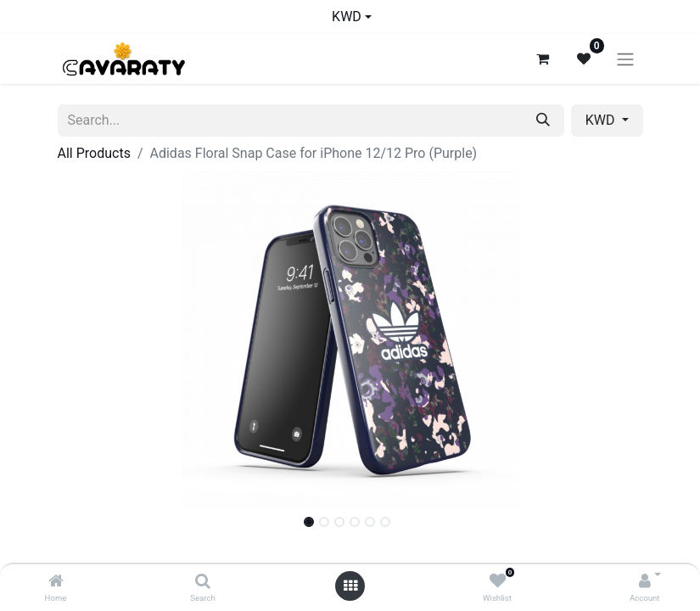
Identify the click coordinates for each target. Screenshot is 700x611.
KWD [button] (602, 120)
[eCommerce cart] (543, 59)
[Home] (56, 582)
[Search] (203, 582)
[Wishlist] (498, 582)
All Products (94, 153)
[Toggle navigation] (625, 59)
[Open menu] (350, 586)
